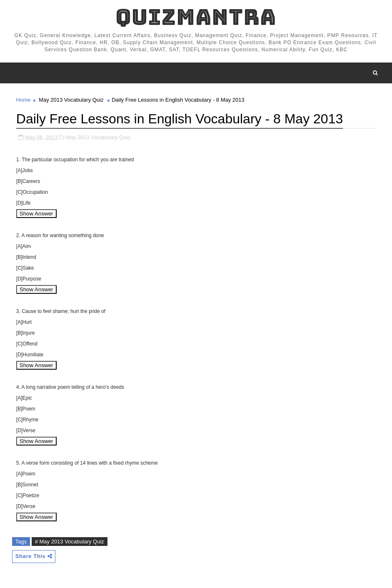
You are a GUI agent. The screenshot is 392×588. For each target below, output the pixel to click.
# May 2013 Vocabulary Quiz (70, 542)
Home (24, 100)
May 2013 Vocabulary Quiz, (99, 137)
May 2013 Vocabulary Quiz (71, 100)
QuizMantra (196, 17)
